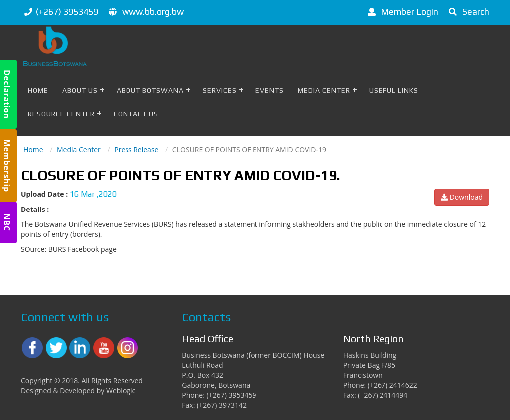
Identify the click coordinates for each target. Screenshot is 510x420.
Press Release (136, 150)
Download (462, 197)
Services (220, 90)
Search (467, 12)
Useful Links (394, 90)
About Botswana (150, 90)
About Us (80, 90)
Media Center (324, 90)
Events (270, 90)
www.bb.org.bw (153, 12)
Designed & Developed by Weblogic (78, 390)
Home (38, 90)
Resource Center (61, 114)
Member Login (401, 12)
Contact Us (136, 114)
